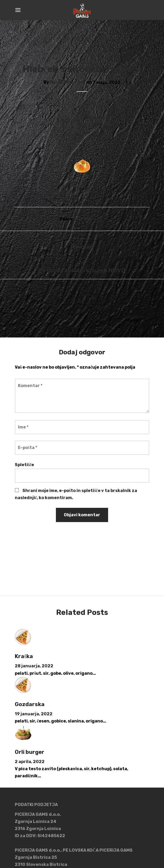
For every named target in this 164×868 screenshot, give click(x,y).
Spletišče (24, 465)
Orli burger (30, 752)
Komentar (30, 386)
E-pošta (28, 448)
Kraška (24, 656)
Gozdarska (30, 704)
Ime (23, 427)
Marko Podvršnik (68, 82)
